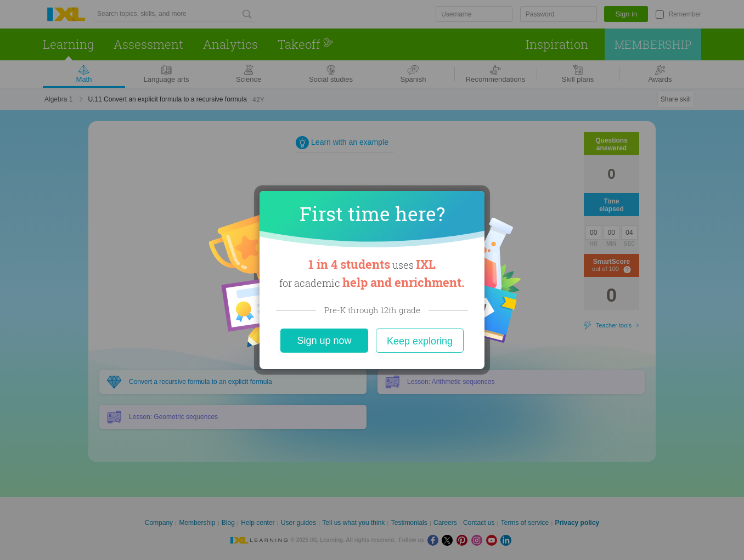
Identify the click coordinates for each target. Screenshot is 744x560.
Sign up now (324, 341)
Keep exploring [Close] (420, 341)
